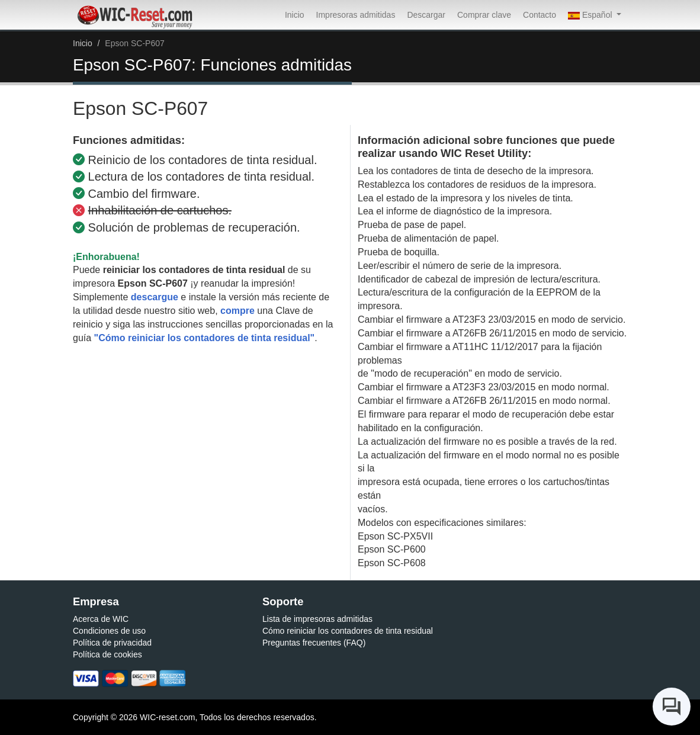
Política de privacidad (112, 643)
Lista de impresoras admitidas (317, 619)
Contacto (540, 15)
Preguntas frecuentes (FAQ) (314, 643)
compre (237, 311)
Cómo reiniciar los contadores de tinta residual (348, 631)
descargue (155, 297)
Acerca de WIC (101, 619)
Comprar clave (484, 15)
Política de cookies (107, 654)
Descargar (426, 15)
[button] (595, 15)
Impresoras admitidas (356, 15)
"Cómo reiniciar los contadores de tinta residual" (205, 338)
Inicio (295, 15)
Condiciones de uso (109, 631)
